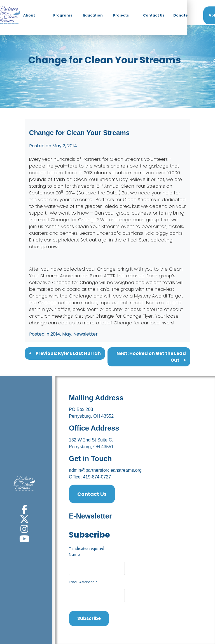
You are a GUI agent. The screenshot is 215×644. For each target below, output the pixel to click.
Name (74, 555)
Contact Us (154, 15)
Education (93, 15)
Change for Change (74, 220)
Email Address (83, 582)
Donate (180, 15)
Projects (121, 15)
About (29, 15)
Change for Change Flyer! (125, 316)
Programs (63, 15)
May (67, 334)
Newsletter (86, 334)
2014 (55, 334)
